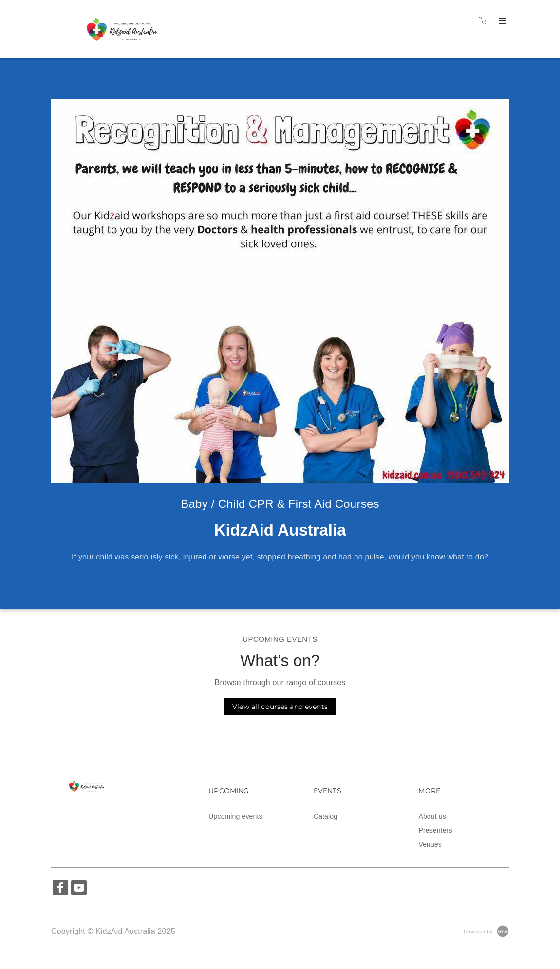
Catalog (326, 816)
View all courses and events (280, 707)
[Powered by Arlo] (486, 931)
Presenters (435, 830)
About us (432, 816)
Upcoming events (235, 816)
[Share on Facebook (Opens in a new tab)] (60, 889)
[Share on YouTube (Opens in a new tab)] (79, 889)
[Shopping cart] (485, 21)
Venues (430, 844)
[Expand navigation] (501, 21)
